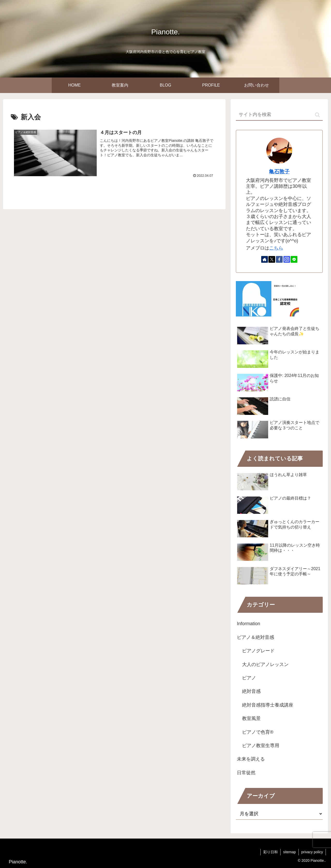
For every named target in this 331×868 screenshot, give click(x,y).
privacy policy (312, 852)
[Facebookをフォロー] (279, 259)
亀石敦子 (279, 172)
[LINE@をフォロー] (294, 259)
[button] (317, 115)
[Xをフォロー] (272, 259)
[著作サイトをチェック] (265, 259)
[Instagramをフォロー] (287, 259)
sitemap (289, 852)
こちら (276, 248)
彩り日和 (270, 852)
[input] (279, 115)
